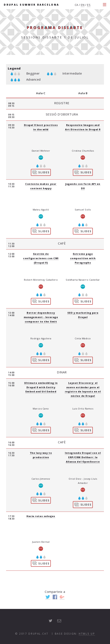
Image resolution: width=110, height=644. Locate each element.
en (83, 5)
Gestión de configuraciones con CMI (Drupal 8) (41, 258)
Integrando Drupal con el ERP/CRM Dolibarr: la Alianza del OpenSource (83, 457)
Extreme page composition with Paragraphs (83, 258)
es (89, 5)
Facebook (55, 597)
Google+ (62, 597)
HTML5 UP (87, 634)
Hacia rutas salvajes (41, 516)
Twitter (48, 597)
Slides (41, 172)
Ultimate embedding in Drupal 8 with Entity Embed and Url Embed (41, 387)
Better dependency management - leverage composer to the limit (41, 317)
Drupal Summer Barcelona (31, 5)
